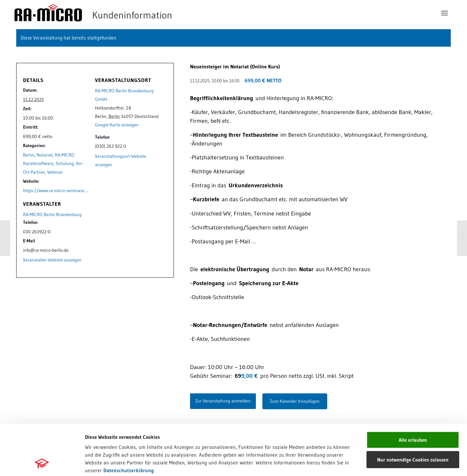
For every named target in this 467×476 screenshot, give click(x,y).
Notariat (45, 155)
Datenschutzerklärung (129, 423)
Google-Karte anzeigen (117, 125)
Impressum (97, 430)
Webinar (55, 172)
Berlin (29, 155)
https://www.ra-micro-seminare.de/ (57, 191)
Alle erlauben (413, 392)
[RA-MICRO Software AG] (120, 13)
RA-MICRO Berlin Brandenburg (52, 215)
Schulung (65, 163)
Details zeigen (335, 463)
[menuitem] (444, 13)
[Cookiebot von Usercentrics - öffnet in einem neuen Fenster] (42, 463)
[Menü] (444, 13)
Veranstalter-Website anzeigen (52, 260)
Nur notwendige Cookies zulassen (413, 412)
